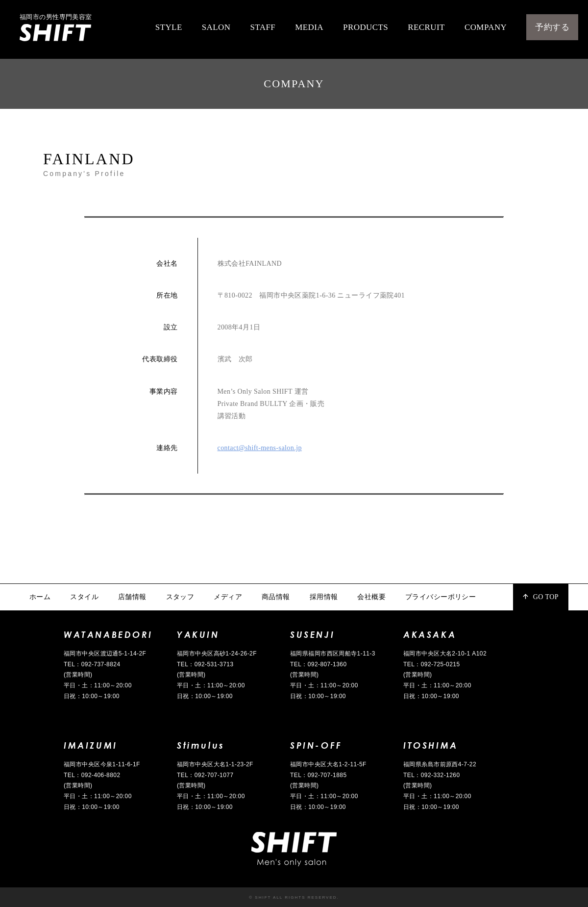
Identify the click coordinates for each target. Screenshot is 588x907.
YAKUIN (198, 634)
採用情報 (324, 597)
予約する (552, 27)
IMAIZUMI (91, 745)
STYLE (169, 27)
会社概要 (371, 597)
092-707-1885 (327, 775)
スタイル (84, 597)
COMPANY (486, 27)
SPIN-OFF (316, 745)
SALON (216, 27)
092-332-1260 (441, 775)
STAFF (263, 27)
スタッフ (180, 597)
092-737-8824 (101, 664)
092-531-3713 (214, 664)
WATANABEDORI (108, 634)
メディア (228, 597)
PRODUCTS (366, 27)
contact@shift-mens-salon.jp (260, 448)
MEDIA (309, 27)
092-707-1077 (214, 775)
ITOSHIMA (431, 745)
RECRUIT (426, 27)
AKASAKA (430, 634)
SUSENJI (312, 634)
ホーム (40, 597)
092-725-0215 (441, 664)
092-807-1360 (327, 664)
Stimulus (201, 745)
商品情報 (276, 597)
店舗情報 (132, 597)
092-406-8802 (101, 775)
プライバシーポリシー (441, 597)
